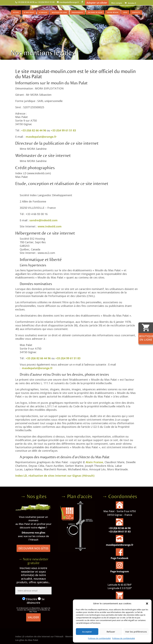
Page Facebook (120, 558)
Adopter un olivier (97, 3)
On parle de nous (95, 12)
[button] (147, 604)
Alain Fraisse (94, 462)
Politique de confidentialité (99, 638)
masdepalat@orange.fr (41, 137)
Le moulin (43, 12)
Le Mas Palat (29, 12)
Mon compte (117, 3)
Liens (125, 12)
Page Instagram (120, 571)
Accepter (87, 632)
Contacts (136, 12)
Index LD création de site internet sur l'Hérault (39, 636)
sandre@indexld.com (43, 220)
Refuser (111, 632)
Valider (33, 617)
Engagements (77, 12)
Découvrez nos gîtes (33, 533)
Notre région (113, 12)
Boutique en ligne (59, 12)
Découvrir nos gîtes (33, 548)
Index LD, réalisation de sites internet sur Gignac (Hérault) (55, 476)
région (42, 528)
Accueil (16, 12)
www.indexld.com (50, 226)
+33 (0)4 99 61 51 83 (63, 130)
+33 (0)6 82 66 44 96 (34, 130)
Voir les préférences (136, 632)
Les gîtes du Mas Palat (27, 640)
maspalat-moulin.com (53, 71)
